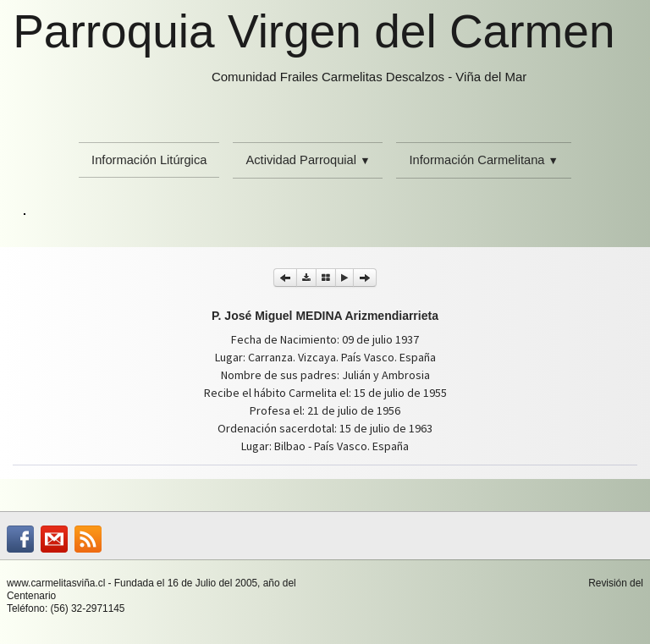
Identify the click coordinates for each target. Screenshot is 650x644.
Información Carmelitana (483, 160)
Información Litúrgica (149, 160)
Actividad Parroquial (308, 160)
